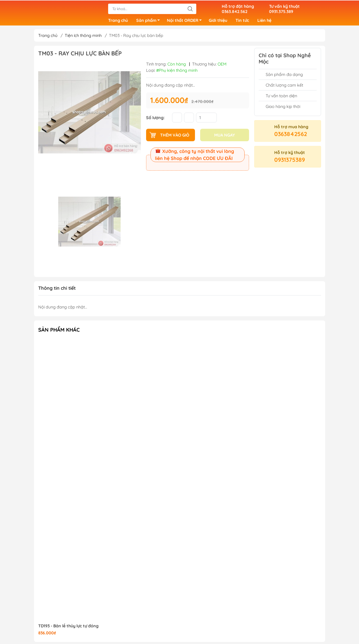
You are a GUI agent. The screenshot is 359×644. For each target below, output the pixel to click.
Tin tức (242, 21)
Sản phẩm (149, 22)
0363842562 (291, 136)
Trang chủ (118, 21)
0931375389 (290, 162)
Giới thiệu (218, 21)
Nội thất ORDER (186, 22)
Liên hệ (264, 21)
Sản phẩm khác (59, 332)
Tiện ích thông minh (83, 37)
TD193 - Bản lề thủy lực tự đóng (68, 628)
